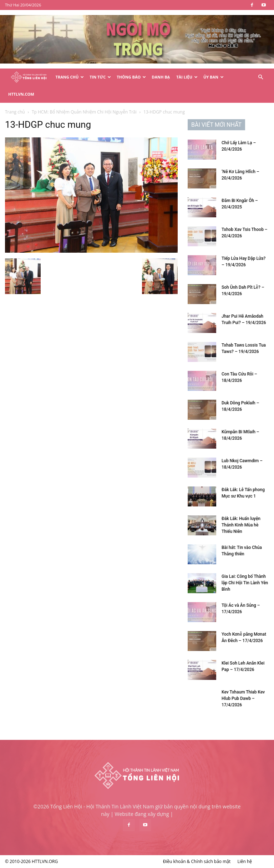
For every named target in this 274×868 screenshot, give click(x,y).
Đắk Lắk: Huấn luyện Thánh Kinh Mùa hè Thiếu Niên (241, 525)
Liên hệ (245, 861)
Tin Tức (100, 77)
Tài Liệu (187, 77)
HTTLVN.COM (21, 94)
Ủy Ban (214, 77)
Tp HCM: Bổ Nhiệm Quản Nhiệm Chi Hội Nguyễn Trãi (84, 112)
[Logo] (29, 77)
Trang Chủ (70, 77)
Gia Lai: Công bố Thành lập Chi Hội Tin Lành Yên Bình (245, 583)
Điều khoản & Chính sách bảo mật (197, 861)
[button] (260, 77)
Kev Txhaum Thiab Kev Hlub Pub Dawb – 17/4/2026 (243, 698)
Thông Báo (131, 77)
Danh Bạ (161, 77)
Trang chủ (15, 112)
